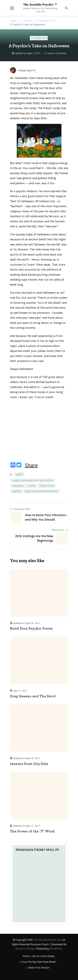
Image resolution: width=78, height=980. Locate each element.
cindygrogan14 (23, 70)
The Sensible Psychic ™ (40, 5)
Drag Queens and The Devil (33, 696)
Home (26, 956)
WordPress (56, 949)
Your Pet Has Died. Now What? (39, 962)
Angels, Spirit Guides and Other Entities (33, 480)
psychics (17, 491)
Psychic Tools (47, 486)
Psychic (31, 486)
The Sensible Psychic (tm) (47, 940)
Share (31, 465)
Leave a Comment (57, 53)
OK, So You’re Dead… (44, 956)
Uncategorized (39, 38)
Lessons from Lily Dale (29, 764)
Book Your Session (39, 968)
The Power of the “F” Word (32, 831)
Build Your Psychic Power (31, 628)
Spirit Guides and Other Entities (42, 491)
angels (19, 474)
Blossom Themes (25, 949)
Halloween (18, 486)
